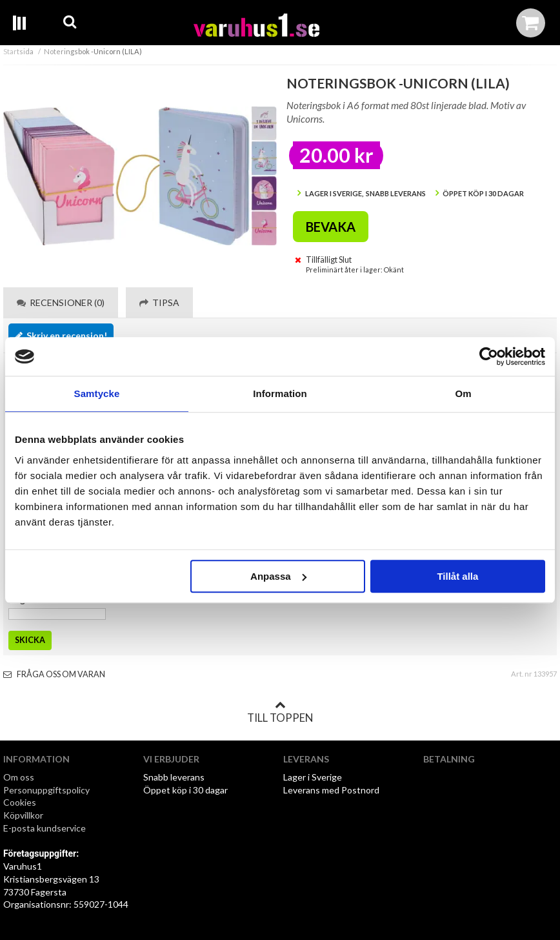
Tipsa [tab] (159, 302)
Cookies (20, 802)
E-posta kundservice (45, 828)
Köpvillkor (23, 815)
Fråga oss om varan (54, 674)
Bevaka (331, 227)
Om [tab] (463, 393)
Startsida (18, 51)
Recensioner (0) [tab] (61, 302)
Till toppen (280, 712)
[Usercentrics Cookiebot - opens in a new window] (489, 356)
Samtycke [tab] (97, 393)
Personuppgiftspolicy (46, 790)
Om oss (19, 777)
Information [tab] (280, 393)
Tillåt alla (457, 576)
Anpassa (278, 576)
